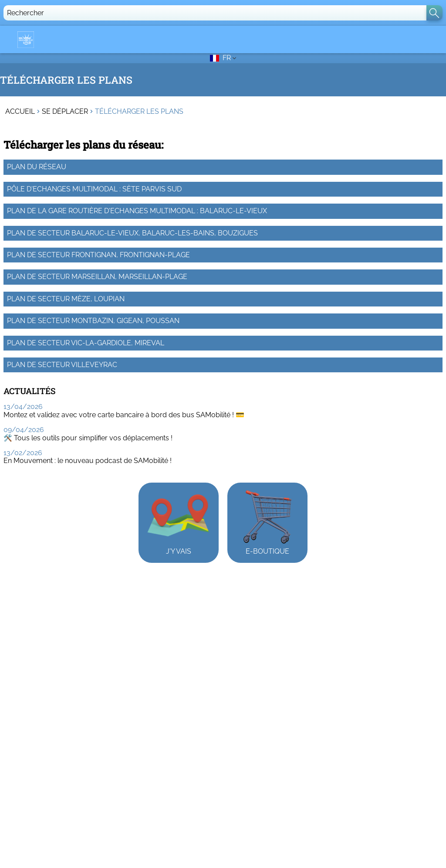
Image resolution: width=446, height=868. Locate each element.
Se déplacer (65, 112)
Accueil (20, 112)
